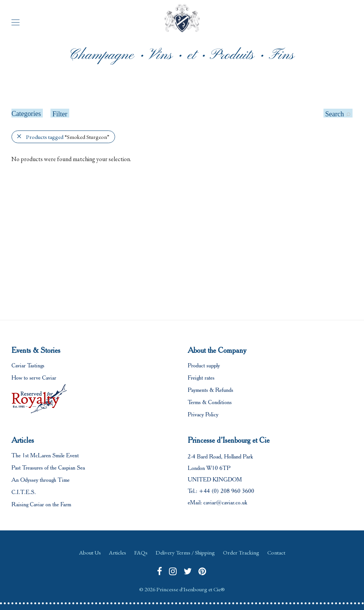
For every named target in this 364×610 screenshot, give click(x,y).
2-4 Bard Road (204, 457)
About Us (90, 552)
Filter (60, 114)
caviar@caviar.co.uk (225, 502)
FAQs (141, 552)
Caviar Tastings (28, 365)
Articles (118, 552)
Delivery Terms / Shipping (185, 552)
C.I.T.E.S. (24, 492)
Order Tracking (241, 552)
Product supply (204, 365)
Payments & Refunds (210, 390)
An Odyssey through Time (41, 480)
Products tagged (68, 137)
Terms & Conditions (210, 402)
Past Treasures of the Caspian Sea (48, 468)
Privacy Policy (203, 414)
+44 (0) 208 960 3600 (227, 491)
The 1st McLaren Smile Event (45, 455)
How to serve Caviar (34, 378)
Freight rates (201, 378)
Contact (276, 552)
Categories (26, 114)
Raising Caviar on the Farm (41, 504)
